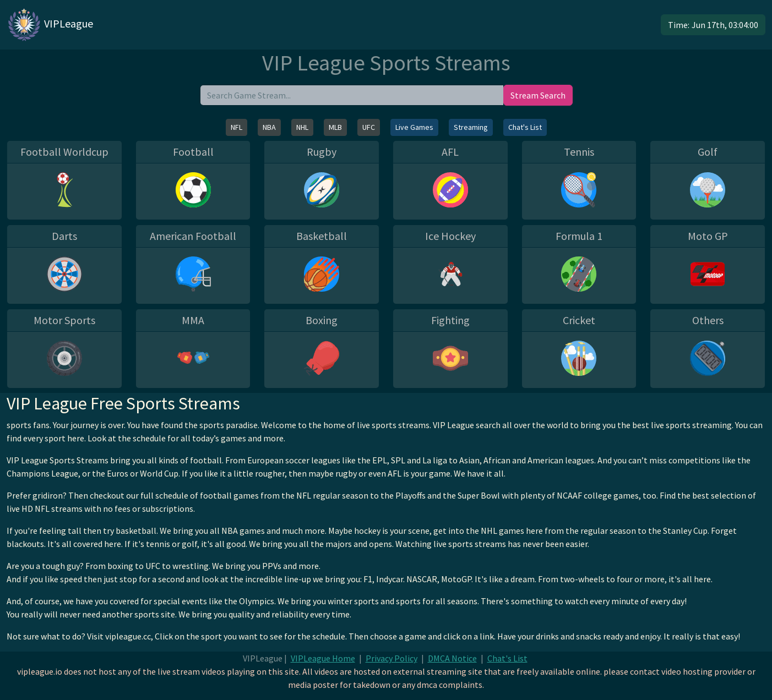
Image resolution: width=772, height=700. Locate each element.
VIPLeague (50, 25)
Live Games (414, 127)
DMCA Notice (452, 658)
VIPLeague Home (323, 658)
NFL (237, 127)
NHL (302, 127)
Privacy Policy (392, 658)
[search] (352, 95)
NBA (269, 127)
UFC (369, 127)
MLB (335, 127)
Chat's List (525, 127)
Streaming (471, 127)
